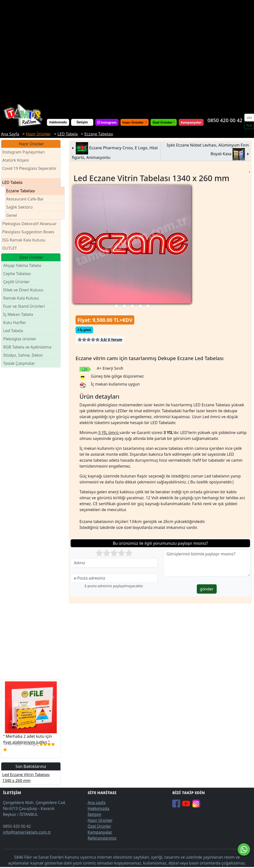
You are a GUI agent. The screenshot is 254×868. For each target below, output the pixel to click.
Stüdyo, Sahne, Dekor (23, 355)
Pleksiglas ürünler (20, 339)
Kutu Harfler (15, 323)
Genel (12, 215)
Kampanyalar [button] (191, 122)
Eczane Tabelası (21, 191)
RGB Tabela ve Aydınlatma (27, 347)
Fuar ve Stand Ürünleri (24, 306)
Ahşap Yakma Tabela (22, 265)
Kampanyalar (100, 832)
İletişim (82, 122)
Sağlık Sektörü (19, 207)
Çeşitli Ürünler (16, 282)
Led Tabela (13, 331)
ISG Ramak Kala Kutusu (24, 240)
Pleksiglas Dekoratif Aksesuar (29, 224)
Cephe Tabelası (17, 274)
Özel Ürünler (99, 826)
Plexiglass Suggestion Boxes (28, 232)
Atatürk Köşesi (16, 160)
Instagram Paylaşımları (26, 152)
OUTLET (10, 248)
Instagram (107, 122)
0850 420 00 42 (225, 120)
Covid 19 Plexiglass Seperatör (29, 171)
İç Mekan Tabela (18, 314)
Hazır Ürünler (133, 122)
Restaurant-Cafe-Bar (25, 199)
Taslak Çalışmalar (19, 363)
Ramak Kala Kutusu (21, 298)
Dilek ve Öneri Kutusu (23, 290)
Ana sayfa (97, 803)
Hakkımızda (58, 122)
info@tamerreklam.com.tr (27, 832)
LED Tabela (12, 182)
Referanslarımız (102, 838)
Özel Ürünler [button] (162, 122)
